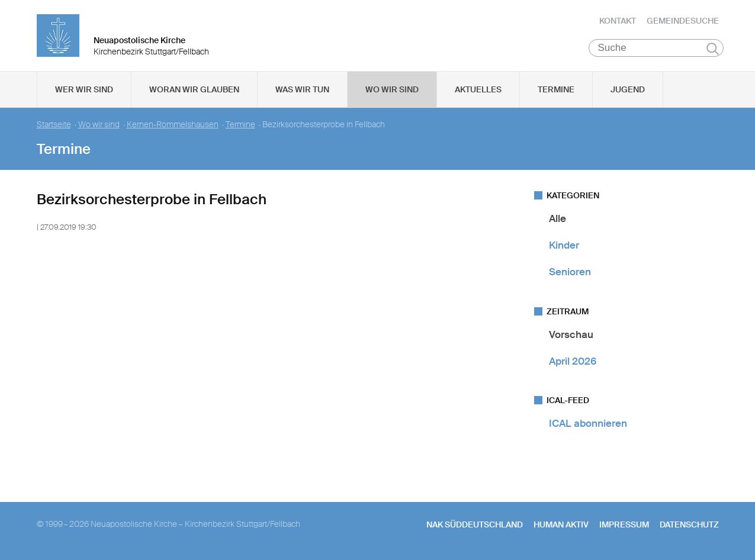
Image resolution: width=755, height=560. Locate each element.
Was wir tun (302, 89)
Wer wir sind (84, 89)
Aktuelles (478, 89)
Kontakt (618, 21)
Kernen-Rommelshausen (173, 125)
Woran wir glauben (194, 89)
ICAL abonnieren (588, 423)
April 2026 (573, 361)
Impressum (624, 525)
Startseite (54, 125)
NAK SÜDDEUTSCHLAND (475, 525)
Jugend (628, 89)
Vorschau (571, 334)
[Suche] (656, 48)
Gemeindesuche (683, 21)
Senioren (570, 272)
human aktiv (561, 525)
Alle (558, 218)
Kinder (564, 245)
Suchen (713, 49)
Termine (556, 89)
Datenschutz (689, 525)
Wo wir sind (392, 89)
